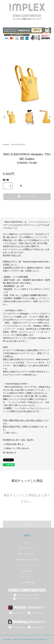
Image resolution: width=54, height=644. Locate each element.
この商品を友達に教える (13, 444)
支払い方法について (27, 548)
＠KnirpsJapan (17, 613)
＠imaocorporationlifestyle (26, 595)
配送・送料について (27, 554)
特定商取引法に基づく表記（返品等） (19, 440)
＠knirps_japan (35, 613)
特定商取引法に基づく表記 (27, 560)
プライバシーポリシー (27, 565)
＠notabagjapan (17, 627)
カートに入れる (27, 196)
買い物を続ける (9, 453)
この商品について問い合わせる (16, 448)
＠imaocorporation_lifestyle (26, 598)
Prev (5, 117)
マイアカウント (27, 577)
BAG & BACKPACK (19, 144)
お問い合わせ (27, 571)
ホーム (27, 543)
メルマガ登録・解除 (27, 582)
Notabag (6, 144)
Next (49, 117)
